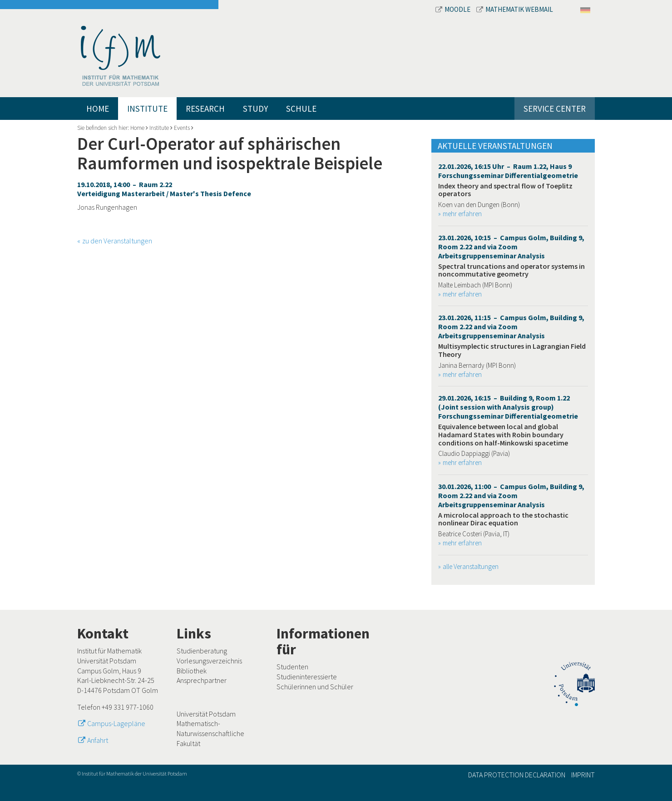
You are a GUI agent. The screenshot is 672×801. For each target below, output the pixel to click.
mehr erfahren (462, 214)
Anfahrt (98, 740)
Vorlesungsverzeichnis (209, 661)
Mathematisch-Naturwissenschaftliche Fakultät (210, 733)
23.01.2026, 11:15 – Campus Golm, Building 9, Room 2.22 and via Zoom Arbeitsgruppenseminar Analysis (511, 326)
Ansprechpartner (202, 680)
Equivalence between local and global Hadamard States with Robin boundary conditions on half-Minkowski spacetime (503, 434)
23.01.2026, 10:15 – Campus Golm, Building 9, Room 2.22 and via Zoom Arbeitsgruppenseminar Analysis (511, 247)
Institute (147, 109)
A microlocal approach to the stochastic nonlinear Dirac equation (503, 519)
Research (205, 109)
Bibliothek (192, 671)
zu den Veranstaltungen (117, 241)
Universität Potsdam (206, 714)
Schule (301, 109)
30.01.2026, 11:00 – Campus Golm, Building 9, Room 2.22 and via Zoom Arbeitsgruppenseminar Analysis (511, 495)
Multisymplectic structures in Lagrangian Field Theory (512, 350)
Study (255, 109)
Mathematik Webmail (515, 9)
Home (98, 109)
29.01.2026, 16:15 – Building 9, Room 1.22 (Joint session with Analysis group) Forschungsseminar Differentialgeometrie (508, 407)
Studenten (292, 667)
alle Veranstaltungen (471, 566)
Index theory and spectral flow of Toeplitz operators (505, 190)
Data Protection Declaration (517, 775)
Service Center (555, 109)
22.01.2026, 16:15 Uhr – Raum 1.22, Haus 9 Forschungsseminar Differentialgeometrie (508, 171)
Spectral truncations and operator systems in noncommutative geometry (511, 270)
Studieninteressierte (307, 677)
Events (182, 128)
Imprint (583, 775)
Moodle (454, 9)
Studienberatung (202, 651)
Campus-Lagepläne (116, 723)
